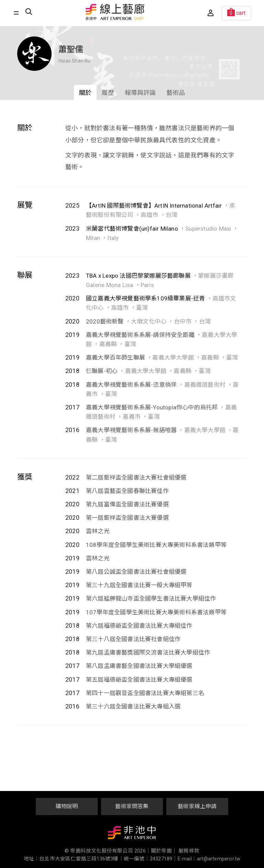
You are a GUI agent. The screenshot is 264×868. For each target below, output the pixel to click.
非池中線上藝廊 (115, 12)
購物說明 (67, 806)
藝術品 (176, 93)
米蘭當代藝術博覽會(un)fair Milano (132, 229)
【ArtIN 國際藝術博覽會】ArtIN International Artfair (154, 206)
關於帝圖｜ (164, 851)
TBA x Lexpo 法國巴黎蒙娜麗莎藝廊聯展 (139, 276)
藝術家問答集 (132, 806)
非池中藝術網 (132, 834)
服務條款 (189, 851)
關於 (85, 93)
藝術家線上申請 (197, 806)
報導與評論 (140, 93)
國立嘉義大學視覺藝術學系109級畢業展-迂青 (145, 298)
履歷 (108, 93)
